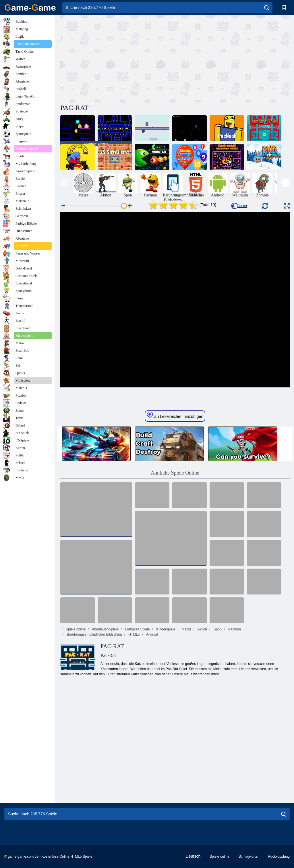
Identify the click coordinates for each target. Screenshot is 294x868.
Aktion (202, 629)
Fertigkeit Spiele (137, 629)
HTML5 (134, 634)
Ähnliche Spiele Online (175, 473)
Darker (239, 206)
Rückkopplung (279, 856)
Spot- (217, 629)
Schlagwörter (249, 856)
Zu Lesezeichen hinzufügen (175, 416)
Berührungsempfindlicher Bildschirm (94, 634)
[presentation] (64, 183)
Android (152, 634)
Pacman (234, 629)
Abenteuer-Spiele (105, 629)
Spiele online (76, 629)
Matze (186, 629)
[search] (267, 7)
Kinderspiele (165, 629)
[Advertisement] (118, 58)
